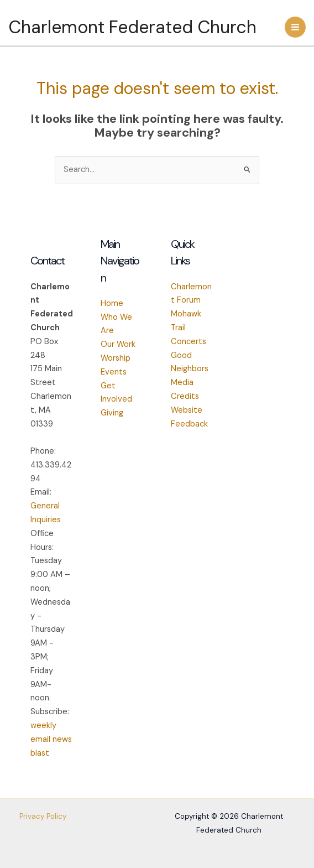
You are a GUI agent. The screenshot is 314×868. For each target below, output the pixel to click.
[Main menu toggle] (295, 27)
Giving (112, 413)
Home (112, 303)
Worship (116, 358)
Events (114, 372)
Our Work (118, 344)
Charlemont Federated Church (132, 27)
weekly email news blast (51, 739)
